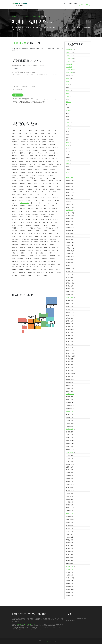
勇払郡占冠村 (69, 359)
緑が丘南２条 (24, 264)
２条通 (19, 131)
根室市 (68, 140)
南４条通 (39, 267)
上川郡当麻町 (69, 333)
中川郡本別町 (69, 555)
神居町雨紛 (15, 164)
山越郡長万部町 (70, 207)
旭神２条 (14, 175)
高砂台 (13, 195)
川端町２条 (53, 170)
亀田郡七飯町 (69, 195)
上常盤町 (40, 159)
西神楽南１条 (40, 228)
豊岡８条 (21, 214)
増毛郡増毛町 (69, 382)
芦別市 (68, 120)
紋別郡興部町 (69, 461)
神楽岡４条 (15, 153)
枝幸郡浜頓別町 (70, 406)
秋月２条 (41, 136)
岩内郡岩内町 (69, 263)
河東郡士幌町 (69, 517)
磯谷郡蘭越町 (69, 239)
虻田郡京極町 (69, 254)
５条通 (54, 131)
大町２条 (21, 147)
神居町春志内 (15, 170)
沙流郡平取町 (69, 496)
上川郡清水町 (69, 528)
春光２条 (49, 178)
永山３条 (21, 220)
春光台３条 (58, 181)
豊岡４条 (41, 211)
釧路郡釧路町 (70, 566)
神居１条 (47, 159)
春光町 (30, 184)
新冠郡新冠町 (69, 499)
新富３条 (56, 184)
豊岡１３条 (15, 217)
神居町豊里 (47, 167)
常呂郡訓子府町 (70, 444)
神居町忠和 (23, 167)
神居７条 (42, 161)
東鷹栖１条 (51, 245)
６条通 (19, 134)
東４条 (56, 234)
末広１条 (14, 186)
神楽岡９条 (55, 153)
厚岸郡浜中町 (69, 572)
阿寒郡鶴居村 (69, 581)
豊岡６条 (54, 211)
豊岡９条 (28, 214)
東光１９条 (31, 206)
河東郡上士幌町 (70, 520)
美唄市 (68, 117)
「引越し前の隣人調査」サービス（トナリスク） (26, 624)
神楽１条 (35, 147)
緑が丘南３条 (34, 264)
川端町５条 (31, 172)
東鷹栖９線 (55, 250)
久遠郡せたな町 (70, 228)
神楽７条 (28, 150)
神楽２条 (42, 147)
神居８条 (49, 161)
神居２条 (54, 159)
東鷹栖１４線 (52, 253)
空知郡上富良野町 (70, 350)
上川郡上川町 (69, 341)
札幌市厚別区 (70, 70)
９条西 (13, 136)
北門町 (13, 259)
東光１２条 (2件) (24, 203)
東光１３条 (34, 203)
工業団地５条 (34, 178)
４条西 (48, 131)
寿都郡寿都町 (69, 233)
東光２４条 (23, 209)
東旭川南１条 (34, 245)
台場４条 (48, 192)
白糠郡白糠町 (69, 584)
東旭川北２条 (48, 236)
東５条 (13, 236)
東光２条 (49, 197)
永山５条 (35, 220)
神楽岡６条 (31, 153)
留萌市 (68, 108)
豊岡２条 (27, 211)
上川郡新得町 (69, 525)
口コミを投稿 (85, 4)
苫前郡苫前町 (69, 388)
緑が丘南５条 (52, 264)
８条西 (48, 134)
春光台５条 (23, 184)
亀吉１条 (23, 170)
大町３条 (28, 147)
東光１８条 (23, 206)
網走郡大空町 (69, 470)
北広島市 (68, 169)
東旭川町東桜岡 (44, 242)
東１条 (39, 234)
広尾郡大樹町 (69, 540)
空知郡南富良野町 (70, 356)
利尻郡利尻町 (69, 420)
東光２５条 (31, 209)
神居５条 (28, 161)
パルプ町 (14, 234)
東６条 (19, 236)
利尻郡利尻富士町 (70, 423)
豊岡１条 (20, 211)
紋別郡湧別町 (69, 455)
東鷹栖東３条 (52, 256)
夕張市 (68, 99)
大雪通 (20, 192)
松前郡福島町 (69, 187)
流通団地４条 (50, 272)
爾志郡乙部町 (69, 219)
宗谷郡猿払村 (69, 403)
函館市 (69, 79)
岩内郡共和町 (69, 260)
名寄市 (68, 134)
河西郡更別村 (69, 537)
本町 (45, 270)
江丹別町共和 (34, 142)
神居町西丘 (55, 167)
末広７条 (56, 186)
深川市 (68, 155)
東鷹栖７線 (39, 250)
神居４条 (21, 161)
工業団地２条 (50, 175)
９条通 (54, 134)
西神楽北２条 (24, 228)
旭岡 (38, 139)
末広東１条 (21, 189)
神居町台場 (15, 167)
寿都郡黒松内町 (70, 236)
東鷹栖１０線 (15, 253)
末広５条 (42, 186)
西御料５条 (47, 231)
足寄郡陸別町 (69, 560)
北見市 (69, 96)
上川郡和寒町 (69, 362)
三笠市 (68, 137)
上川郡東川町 (69, 344)
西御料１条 (15, 231)
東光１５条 (50, 203)
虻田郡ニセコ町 (70, 242)
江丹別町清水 (43, 142)
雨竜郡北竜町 (69, 321)
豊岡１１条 (43, 214)
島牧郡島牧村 (69, 230)
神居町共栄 (50, 164)
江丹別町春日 (24, 142)
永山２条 (14, 220)
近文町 (19, 195)
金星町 (33, 175)
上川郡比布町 (69, 336)
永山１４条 (54, 222)
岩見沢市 (69, 102)
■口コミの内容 (23, 72)
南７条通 (14, 270)
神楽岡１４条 (52, 156)
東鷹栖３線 (47, 247)
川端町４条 (23, 172)
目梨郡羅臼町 (69, 595)
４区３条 (14, 272)
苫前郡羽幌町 (69, 391)
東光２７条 (47, 209)
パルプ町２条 (31, 234)
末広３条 (28, 186)
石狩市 (69, 172)
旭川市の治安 (36, 16)
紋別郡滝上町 (69, 458)
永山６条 (42, 220)
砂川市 (68, 149)
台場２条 (34, 192)
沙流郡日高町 (69, 493)
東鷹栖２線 (31, 247)
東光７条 (35, 200)
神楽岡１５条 (15, 159)
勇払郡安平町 (69, 487)
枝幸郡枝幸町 (70, 412)
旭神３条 (21, 175)
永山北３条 (23, 275)
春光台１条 (42, 181)
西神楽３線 (36, 225)
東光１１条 (15, 203)
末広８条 (14, 189)
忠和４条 (46, 195)
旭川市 (69, 85)
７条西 (37, 134)
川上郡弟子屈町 (70, 578)
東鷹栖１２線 (34, 253)
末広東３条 (38, 189)
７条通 (31, 134)
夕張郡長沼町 (70, 298)
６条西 (25, 134)
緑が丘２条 (28, 259)
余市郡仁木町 (69, 277)
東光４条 (14, 200)
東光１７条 (15, 206)
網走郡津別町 (69, 432)
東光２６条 (39, 209)
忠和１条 (26, 195)
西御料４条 (39, 231)
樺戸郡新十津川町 (70, 309)
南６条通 (53, 267)
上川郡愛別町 (69, 339)
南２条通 (26, 267)
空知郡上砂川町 (70, 292)
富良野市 (68, 157)
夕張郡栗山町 (69, 301)
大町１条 (14, 147)
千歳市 (69, 143)
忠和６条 (14, 197)
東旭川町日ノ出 (55, 242)
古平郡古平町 (69, 274)
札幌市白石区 (71, 58)
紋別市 (69, 128)
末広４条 (35, 186)
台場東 (54, 192)
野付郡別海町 (69, 587)
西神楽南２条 (50, 228)
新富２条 (49, 184)
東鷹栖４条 (55, 247)
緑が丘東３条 (34, 261)
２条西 (25, 131)
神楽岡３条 (51, 150)
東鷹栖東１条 (24, 256)
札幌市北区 (70, 52)
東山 (59, 256)
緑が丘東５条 (52, 261)
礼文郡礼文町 (69, 417)
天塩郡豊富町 (69, 414)
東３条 (50, 234)
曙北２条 (26, 139)
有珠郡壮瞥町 (69, 476)
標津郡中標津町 (70, 590)
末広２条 (21, 186)
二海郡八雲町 (69, 204)
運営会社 (68, 618)
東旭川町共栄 (25, 239)
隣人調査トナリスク (82, 618)
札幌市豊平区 (71, 61)
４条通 (42, 131)
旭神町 (27, 175)
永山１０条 (21, 222)
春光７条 (35, 181)
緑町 (13, 267)
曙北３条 (33, 139)
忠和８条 (28, 197)
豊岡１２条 (51, 214)
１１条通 (27, 136)
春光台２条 (50, 181)
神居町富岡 (31, 167)
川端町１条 (45, 170)
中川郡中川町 (69, 376)
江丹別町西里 (43, 145)
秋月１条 (34, 136)
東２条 (45, 234)
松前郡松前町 (69, 184)
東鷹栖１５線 (15, 256)
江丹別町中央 (15, 145)
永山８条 (56, 220)
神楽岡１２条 (34, 156)
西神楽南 (32, 228)
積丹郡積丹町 (69, 271)
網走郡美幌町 (70, 429)
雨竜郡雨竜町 (69, 318)
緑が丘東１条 (15, 261)
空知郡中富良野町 (70, 353)
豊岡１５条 (31, 217)
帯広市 (69, 93)
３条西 (37, 131)
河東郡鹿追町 (69, 522)
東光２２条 (55, 206)
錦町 (57, 228)
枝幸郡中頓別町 (70, 409)
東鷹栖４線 (15, 250)
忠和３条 (39, 195)
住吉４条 (45, 189)
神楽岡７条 (39, 153)
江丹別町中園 (34, 145)
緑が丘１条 (20, 259)
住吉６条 (59, 189)
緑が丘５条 (53, 259)
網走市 (68, 105)
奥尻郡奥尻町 (69, 222)
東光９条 (49, 200)
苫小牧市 (69, 111)
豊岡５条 (48, 211)
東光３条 (56, 197)
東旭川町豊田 (35, 242)
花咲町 (54, 231)
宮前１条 (38, 275)
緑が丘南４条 (43, 264)
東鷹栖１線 (15, 247)
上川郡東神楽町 (70, 330)
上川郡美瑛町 (69, 347)
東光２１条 (47, 206)
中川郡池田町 (69, 549)
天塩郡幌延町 (69, 426)
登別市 (69, 160)
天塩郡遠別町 (69, 397)
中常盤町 (46, 217)
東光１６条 (58, 203)
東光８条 (42, 200)
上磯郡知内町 (69, 190)
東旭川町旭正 (35, 239)
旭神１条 (54, 172)
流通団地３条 (40, 272)
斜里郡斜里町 (69, 435)
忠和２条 (33, 195)
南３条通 (33, 267)
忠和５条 (53, 195)
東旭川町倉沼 (44, 239)
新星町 (35, 184)
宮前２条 (45, 275)
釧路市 (69, 90)
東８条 (31, 236)
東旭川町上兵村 (16, 239)
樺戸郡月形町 (69, 303)
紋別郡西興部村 (70, 464)
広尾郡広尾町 (69, 543)
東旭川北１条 (38, 236)
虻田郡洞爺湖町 (70, 485)
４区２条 (58, 270)
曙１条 (54, 136)
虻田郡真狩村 (69, 245)
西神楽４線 (45, 225)
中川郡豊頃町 (69, 552)
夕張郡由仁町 (69, 295)
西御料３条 (31, 231)
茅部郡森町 (69, 201)
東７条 (25, 236)
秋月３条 (48, 136)
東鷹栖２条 (23, 247)
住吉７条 (14, 192)
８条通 (42, 134)
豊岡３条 (34, 211)
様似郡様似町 (69, 505)
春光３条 (55, 178)
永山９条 (14, 222)
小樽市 (69, 82)
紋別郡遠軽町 (70, 452)
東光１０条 (56, 200)
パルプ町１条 (22, 234)
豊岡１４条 (23, 217)
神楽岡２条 (43, 150)
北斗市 (68, 175)
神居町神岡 (32, 164)
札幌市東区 (70, 55)
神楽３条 (49, 147)
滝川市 (69, 146)
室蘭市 (68, 87)
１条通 (13, 131)
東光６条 (28, 200)
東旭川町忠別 (25, 242)
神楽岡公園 (33, 159)
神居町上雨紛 (23, 164)
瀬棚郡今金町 (69, 225)
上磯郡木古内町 (70, 193)
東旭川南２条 (43, 245)
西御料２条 (23, 231)
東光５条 (21, 200)
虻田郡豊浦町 (69, 473)
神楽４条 (56, 147)
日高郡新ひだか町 (70, 511)
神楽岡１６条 (24, 159)
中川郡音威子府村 (70, 374)
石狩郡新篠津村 (70, 181)
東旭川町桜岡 (53, 239)
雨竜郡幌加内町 (70, 379)
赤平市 (69, 125)
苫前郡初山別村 (71, 394)
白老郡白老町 (69, 479)
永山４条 (28, 220)
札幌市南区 (70, 64)
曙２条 (13, 139)
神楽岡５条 (23, 153)
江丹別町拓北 (52, 142)
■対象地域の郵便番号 (28, 66)
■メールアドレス (23, 86)
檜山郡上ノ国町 (70, 213)
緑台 (59, 264)
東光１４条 (42, 203)
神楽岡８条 (47, 153)
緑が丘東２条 (24, 261)
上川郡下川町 (69, 368)
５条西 (13, 134)
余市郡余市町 (69, 280)
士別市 (68, 131)
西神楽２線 (28, 225)
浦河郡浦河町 (69, 502)
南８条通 (21, 270)
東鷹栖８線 (47, 250)
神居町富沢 (39, 167)
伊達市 (68, 166)
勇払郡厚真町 (69, 482)
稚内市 (68, 114)
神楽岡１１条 (24, 156)
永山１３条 (46, 222)
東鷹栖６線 (31, 250)
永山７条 (49, 220)
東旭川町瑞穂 (15, 245)
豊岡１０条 (35, 214)
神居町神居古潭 (41, 164)
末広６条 (49, 186)
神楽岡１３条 (43, 156)
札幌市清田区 (69, 76)
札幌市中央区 (71, 49)
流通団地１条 (22, 272)
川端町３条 (15, 172)
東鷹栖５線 (23, 250)
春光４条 (14, 181)
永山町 (13, 225)
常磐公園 (54, 209)
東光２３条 (15, 209)
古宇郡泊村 (69, 266)
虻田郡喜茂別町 (70, 251)
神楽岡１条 (35, 150)
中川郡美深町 (69, 371)
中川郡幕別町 (69, 546)
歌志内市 (68, 152)
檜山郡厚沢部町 (70, 216)
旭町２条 (51, 139)
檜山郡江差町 (70, 210)
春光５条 (21, 181)
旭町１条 (44, 139)
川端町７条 (47, 172)
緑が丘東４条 (43, 261)
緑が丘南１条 (15, 264)
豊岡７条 (14, 214)
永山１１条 (30, 222)
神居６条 (35, 161)
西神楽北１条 (15, 228)
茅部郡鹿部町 (69, 198)
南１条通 (19, 267)
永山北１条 (58, 272)
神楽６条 (21, 150)
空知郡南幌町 (69, 286)
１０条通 (20, 136)
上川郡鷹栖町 (69, 327)
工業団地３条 (15, 178)
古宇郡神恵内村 (70, 268)
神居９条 (56, 161)
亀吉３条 (37, 170)
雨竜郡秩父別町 (70, 315)
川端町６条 (39, 172)
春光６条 (28, 181)
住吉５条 (52, 189)
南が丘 (34, 270)
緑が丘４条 (45, 259)
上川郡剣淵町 (69, 365)
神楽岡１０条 (15, 156)
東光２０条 (39, 206)
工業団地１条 (41, 175)
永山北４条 (31, 275)
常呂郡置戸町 (69, 447)
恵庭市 (69, 163)
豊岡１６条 (39, 217)
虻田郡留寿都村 (70, 248)
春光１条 (42, 178)
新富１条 (42, 184)
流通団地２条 (31, 272)
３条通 (31, 131)
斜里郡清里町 (69, 438)
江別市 (69, 122)
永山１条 (53, 217)
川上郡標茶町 (69, 575)
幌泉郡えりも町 (70, 508)
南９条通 (28, 270)
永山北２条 (15, 275)
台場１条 (27, 192)
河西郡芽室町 (69, 531)
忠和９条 (35, 197)
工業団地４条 (24, 178)
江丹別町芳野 (52, 145)
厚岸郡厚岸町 (70, 569)
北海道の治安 (28, 16)
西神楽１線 (20, 225)
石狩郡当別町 (70, 178)
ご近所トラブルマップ (17, 16)
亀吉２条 (30, 170)
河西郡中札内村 (70, 534)
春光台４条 (15, 184)
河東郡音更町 (70, 514)
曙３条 (19, 139)
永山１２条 (38, 222)
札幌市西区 (70, 67)
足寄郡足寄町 (69, 558)
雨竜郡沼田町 (69, 324)
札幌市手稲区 (70, 73)
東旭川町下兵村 (16, 242)
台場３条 (41, 192)
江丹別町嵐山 (15, 142)
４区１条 (51, 270)
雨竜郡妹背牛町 (70, 312)
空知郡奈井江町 (70, 289)
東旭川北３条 (57, 236)
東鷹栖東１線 (34, 256)
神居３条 (14, 161)
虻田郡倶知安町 (70, 257)
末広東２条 (30, 189)
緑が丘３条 (36, 259)
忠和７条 (21, 197)
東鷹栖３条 (39, 247)
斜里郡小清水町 (70, 441)
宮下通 (40, 270)
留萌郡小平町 (69, 385)
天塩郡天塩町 (69, 400)
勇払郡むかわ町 (70, 490)
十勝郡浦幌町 (69, 563)
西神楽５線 (53, 225)
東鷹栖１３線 (43, 253)
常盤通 (13, 211)
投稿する (18, 95)
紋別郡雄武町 (69, 467)
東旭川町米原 (24, 245)
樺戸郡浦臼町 (69, 306)
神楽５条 (14, 150)
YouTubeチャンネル (70, 620)
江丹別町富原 (24, 145)
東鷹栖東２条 (43, 256)
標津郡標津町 (69, 593)
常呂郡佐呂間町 (70, 449)
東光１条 (42, 197)
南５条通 (46, 267)
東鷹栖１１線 (24, 253)
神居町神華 (58, 164)
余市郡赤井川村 (70, 283)
